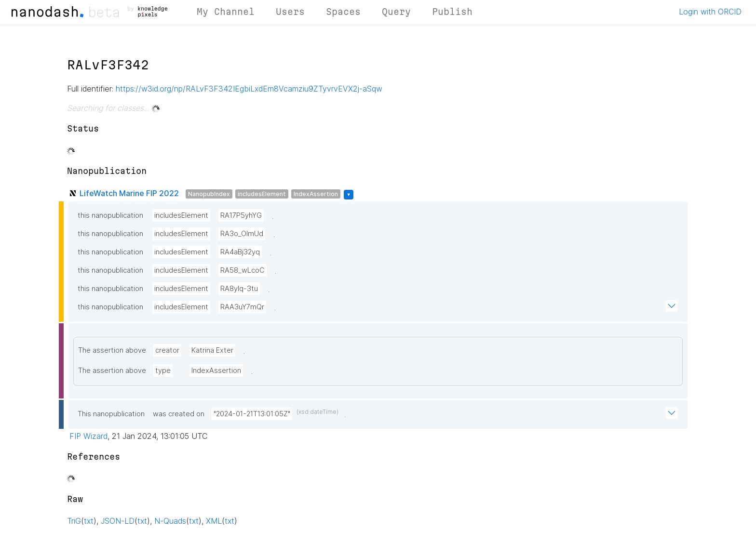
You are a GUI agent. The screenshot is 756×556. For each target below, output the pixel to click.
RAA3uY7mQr (242, 307)
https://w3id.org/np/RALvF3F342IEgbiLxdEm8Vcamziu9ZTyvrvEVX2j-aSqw (249, 89)
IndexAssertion (316, 194)
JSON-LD (118, 521)
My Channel (226, 12)
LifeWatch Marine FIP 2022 (129, 193)
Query (396, 12)
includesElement (262, 194)
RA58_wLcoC (243, 270)
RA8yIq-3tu (239, 289)
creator (167, 350)
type (163, 371)
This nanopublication (111, 414)
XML (214, 521)
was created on (179, 414)
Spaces (343, 12)
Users (290, 12)
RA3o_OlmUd (242, 234)
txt (89, 521)
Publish (452, 12)
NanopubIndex (209, 194)
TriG (74, 521)
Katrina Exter (212, 350)
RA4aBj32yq (240, 252)
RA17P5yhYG (241, 215)
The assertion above (112, 350)
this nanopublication (110, 215)
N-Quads (170, 521)
